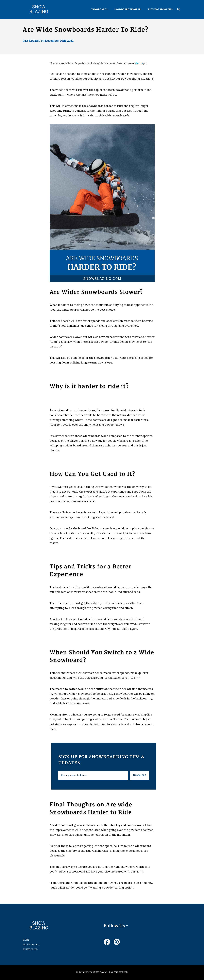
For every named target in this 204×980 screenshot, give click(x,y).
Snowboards (99, 9)
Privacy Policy (31, 945)
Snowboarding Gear (128, 9)
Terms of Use (30, 949)
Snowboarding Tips (160, 9)
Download (140, 775)
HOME (26, 940)
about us (139, 63)
